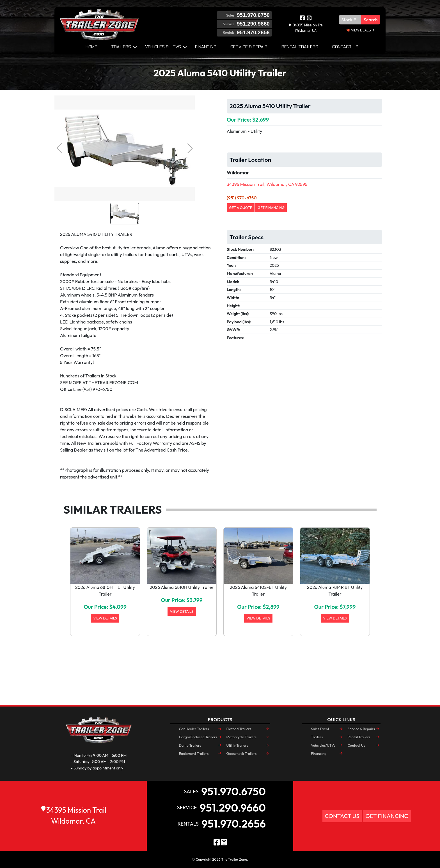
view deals (359, 30)
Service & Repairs (361, 729)
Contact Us (345, 47)
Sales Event (320, 729)
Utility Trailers (237, 745)
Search (371, 20)
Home (91, 47)
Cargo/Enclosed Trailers (198, 737)
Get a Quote (241, 208)
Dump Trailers (190, 745)
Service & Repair (249, 47)
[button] (79, 592)
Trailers (121, 47)
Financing (206, 47)
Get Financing (271, 208)
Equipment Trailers (194, 753)
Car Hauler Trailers (194, 729)
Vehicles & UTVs (163, 47)
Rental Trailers (300, 47)
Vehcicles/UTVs (323, 745)
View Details (105, 618)
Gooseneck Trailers (242, 753)
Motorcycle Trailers (241, 737)
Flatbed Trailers (239, 729)
